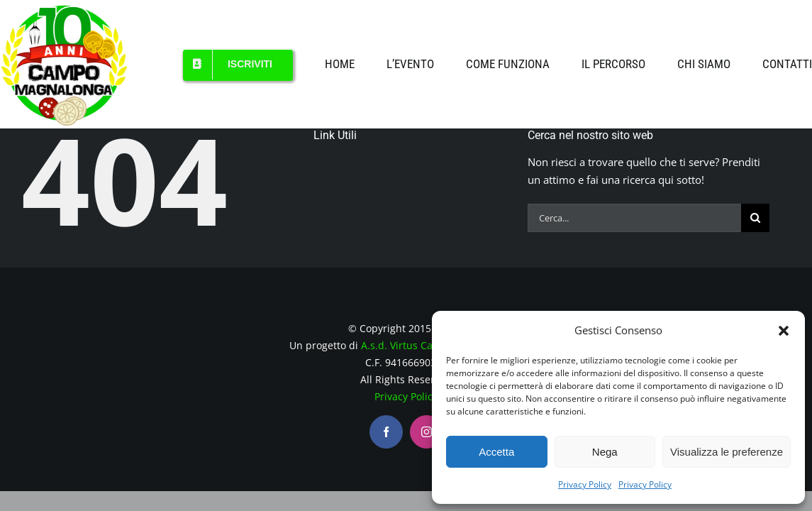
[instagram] (427, 432)
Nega (605, 452)
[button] (784, 331)
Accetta (496, 452)
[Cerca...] (635, 218)
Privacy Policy (585, 484)
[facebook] (386, 432)
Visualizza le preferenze (727, 452)
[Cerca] (755, 218)
